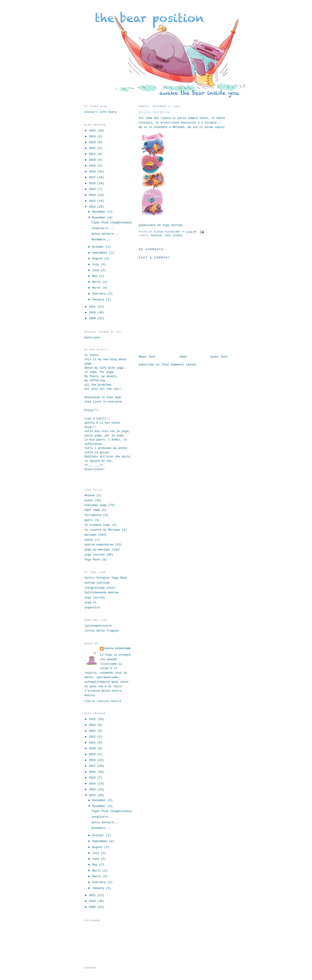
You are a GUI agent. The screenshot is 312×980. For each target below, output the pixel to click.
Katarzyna (92, 338)
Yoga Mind (92, 560)
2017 (93, 178)
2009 (93, 318)
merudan (156, 236)
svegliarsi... (102, 228)
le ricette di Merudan (102, 530)
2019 (93, 166)
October (99, 247)
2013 (93, 201)
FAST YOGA (92, 510)
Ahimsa (90, 495)
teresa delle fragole (101, 631)
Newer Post (147, 357)
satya (89, 540)
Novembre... (101, 240)
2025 (93, 131)
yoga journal (174, 236)
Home (183, 357)
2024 (93, 137)
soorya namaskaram (99, 545)
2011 (93, 307)
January (99, 300)
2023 (93, 142)
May (96, 276)
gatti (89, 520)
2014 (93, 195)
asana (89, 500)
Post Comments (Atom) (179, 365)
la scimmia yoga (97, 525)
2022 (93, 148)
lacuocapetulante (98, 626)
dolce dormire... (105, 234)
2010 (93, 313)
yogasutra (92, 608)
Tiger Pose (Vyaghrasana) (112, 223)
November (100, 218)
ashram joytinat (97, 583)
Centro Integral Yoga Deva (106, 578)
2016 (93, 183)
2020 (93, 160)
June (97, 270)
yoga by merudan (97, 550)
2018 (93, 172)
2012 (93, 207)
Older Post (219, 357)
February (100, 294)
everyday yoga (95, 505)
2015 (93, 189)
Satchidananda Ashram (101, 593)
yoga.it (90, 603)
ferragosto (93, 515)
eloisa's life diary (101, 112)
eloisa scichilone (118, 649)
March (97, 288)
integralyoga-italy (100, 588)
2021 (93, 154)
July (97, 264)
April (97, 282)
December (100, 212)
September (101, 253)
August (98, 259)
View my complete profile (103, 701)
